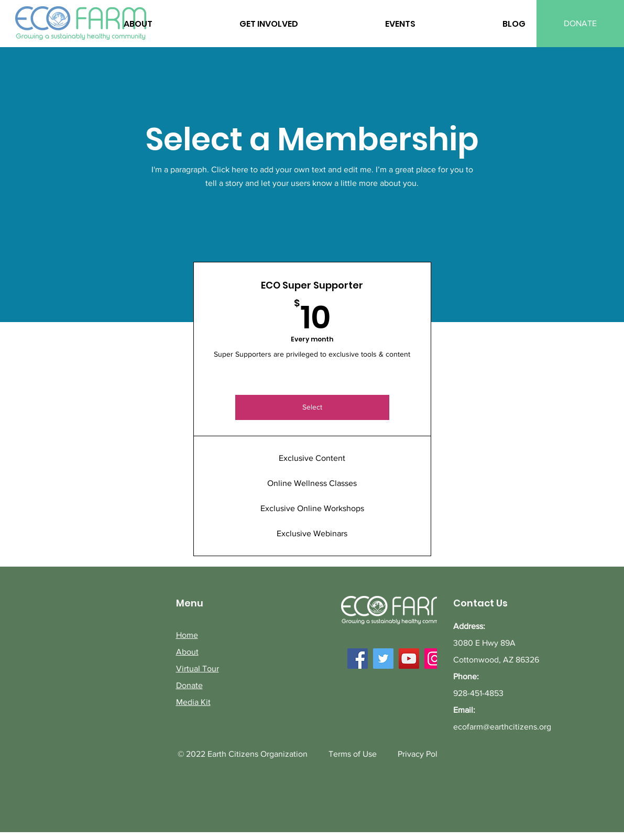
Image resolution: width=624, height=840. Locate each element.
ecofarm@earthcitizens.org (502, 727)
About (187, 652)
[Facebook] (358, 659)
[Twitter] (383, 659)
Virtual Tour (198, 668)
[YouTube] (409, 659)
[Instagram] (435, 659)
